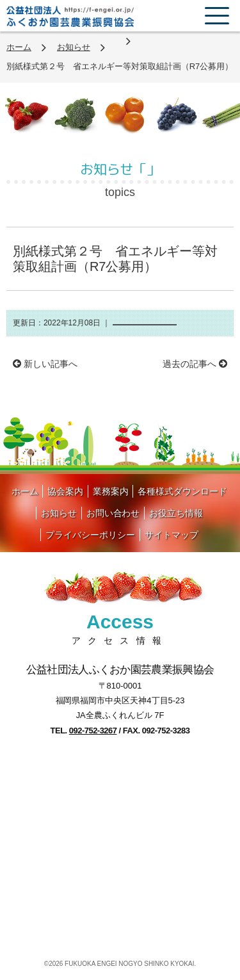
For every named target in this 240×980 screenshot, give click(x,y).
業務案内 (111, 491)
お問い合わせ (113, 513)
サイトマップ (172, 535)
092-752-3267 (93, 731)
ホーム (19, 47)
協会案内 (65, 491)
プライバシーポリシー (90, 535)
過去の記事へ (195, 364)
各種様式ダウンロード (182, 491)
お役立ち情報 (176, 513)
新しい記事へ (45, 364)
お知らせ (74, 47)
